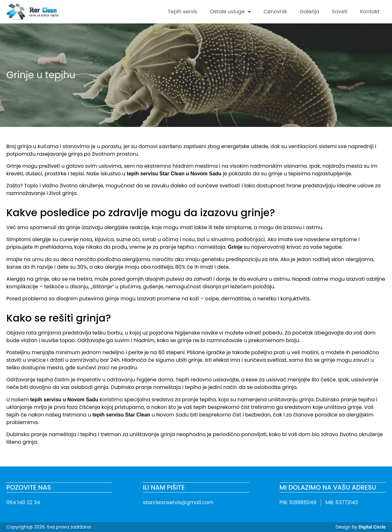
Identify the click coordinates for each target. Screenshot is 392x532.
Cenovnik (275, 12)
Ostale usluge (230, 12)
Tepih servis (183, 12)
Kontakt (370, 12)
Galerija (310, 12)
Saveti (340, 12)
